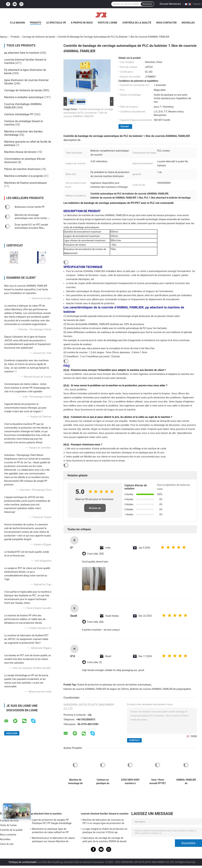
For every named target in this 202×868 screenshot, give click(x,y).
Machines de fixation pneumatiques (26, 183)
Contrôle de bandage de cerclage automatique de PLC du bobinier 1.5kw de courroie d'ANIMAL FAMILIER (88, 113)
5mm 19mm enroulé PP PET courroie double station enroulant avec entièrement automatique (158, 782)
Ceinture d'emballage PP (19, 114)
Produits (36, 23)
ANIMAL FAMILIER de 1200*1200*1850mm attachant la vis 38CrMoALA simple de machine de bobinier (186, 782)
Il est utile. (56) (95, 622)
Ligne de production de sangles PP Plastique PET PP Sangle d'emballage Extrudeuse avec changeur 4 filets (52, 822)
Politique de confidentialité (23, 862)
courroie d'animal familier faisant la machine (105, 814)
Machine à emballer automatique (24, 97)
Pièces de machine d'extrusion (22, 169)
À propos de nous (82, 23)
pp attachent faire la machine (22, 53)
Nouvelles (188, 23)
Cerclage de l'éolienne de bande (39, 37)
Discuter (125, 126)
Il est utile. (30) (95, 554)
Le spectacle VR (56, 23)
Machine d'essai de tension (20, 152)
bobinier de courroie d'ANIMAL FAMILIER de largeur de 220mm (96, 689)
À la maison (18, 23)
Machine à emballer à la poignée (24, 176)
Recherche (147, 4)
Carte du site (7, 844)
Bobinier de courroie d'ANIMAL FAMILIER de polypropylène (161, 689)
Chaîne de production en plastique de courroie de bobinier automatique (114, 685)
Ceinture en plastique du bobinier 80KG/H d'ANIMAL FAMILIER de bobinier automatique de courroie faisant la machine (103, 782)
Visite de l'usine (108, 23)
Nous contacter (166, 23)
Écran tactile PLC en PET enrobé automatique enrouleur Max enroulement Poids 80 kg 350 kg (31, 228)
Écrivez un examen (95, 509)
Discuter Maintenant (170, 4)
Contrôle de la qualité (137, 23)
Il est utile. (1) (95, 662)
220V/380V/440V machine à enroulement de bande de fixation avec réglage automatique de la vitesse (130, 782)
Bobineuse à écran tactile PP (30, 207)
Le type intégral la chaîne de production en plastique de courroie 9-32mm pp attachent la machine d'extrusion (105, 831)
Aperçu (4, 37)
